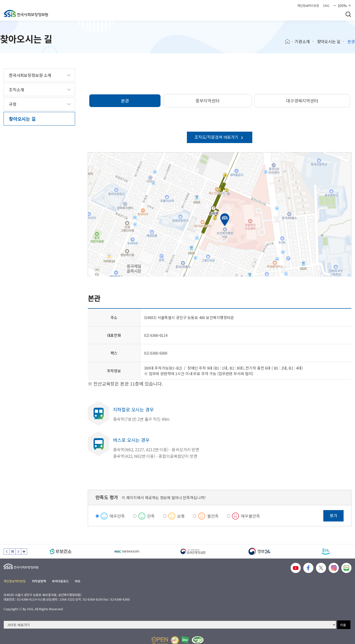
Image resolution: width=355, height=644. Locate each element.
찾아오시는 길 (329, 41)
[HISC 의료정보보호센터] (127, 551)
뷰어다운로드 (60, 581)
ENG (326, 6)
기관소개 (302, 41)
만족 (151, 516)
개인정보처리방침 (308, 6)
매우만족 (117, 516)
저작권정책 (39, 581)
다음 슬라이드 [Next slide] (18, 551)
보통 (181, 516)
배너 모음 (24, 551)
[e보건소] (61, 551)
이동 (343, 625)
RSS (78, 581)
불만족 (213, 516)
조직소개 (16, 90)
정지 (12, 551)
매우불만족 (250, 516)
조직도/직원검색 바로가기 (220, 137)
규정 (13, 104)
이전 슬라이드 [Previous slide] (7, 551)
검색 (348, 14)
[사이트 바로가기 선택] (170, 625)
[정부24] (260, 551)
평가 (333, 515)
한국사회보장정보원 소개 (30, 75)
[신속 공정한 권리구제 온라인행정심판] (193, 551)
